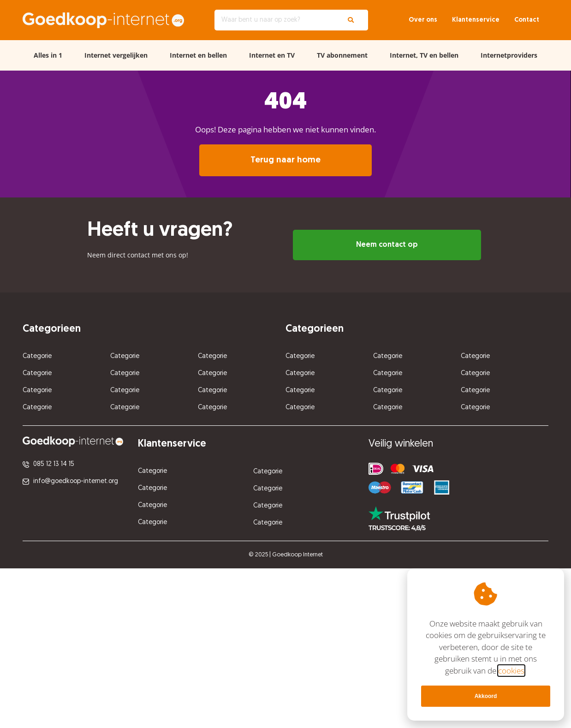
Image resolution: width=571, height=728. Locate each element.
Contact (527, 20)
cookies (511, 671)
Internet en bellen (198, 55)
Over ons (423, 20)
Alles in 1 (48, 55)
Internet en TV (272, 55)
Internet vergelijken (116, 55)
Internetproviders (509, 55)
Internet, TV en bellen (424, 55)
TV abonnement (342, 55)
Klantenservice (476, 20)
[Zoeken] (351, 20)
